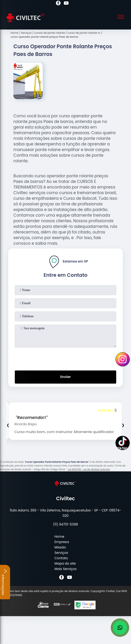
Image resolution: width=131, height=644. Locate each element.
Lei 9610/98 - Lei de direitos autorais (89, 469)
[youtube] (66, 4)
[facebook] (58, 4)
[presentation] (65, 358)
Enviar (65, 377)
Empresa (62, 542)
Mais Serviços (65, 569)
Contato (61, 558)
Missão (60, 547)
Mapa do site (65, 563)
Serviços (61, 553)
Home (59, 537)
